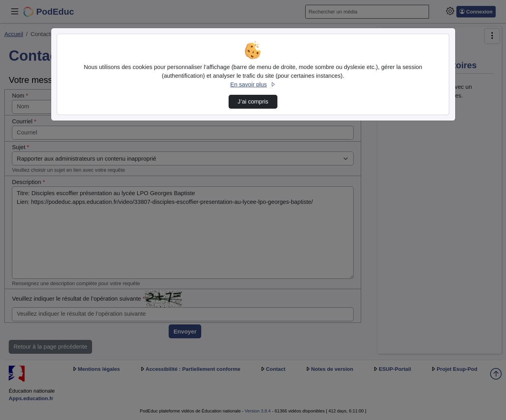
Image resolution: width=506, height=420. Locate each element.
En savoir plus (253, 84)
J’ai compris (253, 102)
